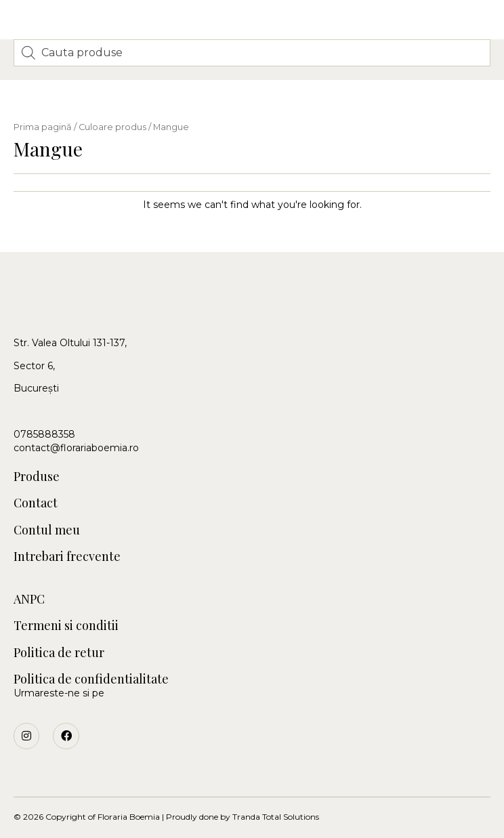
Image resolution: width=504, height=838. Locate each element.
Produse (37, 477)
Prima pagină (43, 127)
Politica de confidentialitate (91, 679)
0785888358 (44, 434)
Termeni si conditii (66, 626)
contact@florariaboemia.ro (76, 448)
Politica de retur (59, 653)
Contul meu (47, 530)
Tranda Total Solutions (276, 817)
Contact (36, 503)
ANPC (29, 599)
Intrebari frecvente (67, 557)
